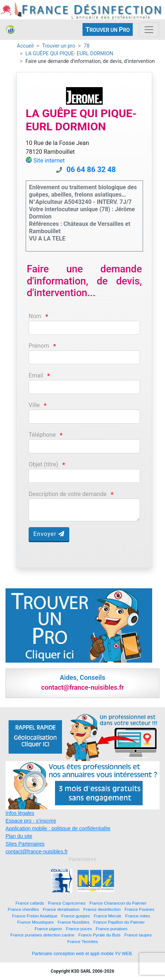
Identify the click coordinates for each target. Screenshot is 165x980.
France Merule (108, 916)
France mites (137, 916)
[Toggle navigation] (149, 30)
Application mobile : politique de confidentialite (58, 828)
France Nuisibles (74, 922)
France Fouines (140, 909)
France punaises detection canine (42, 935)
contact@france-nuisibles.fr (37, 852)
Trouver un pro (59, 46)
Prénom (39, 346)
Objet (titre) (43, 464)
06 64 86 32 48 (91, 169)
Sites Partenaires (25, 844)
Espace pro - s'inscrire (31, 821)
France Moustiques (35, 922)
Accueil (25, 46)
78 (87, 46)
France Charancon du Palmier (118, 903)
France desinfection (102, 909)
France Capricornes (67, 903)
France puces (79, 929)
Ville (34, 405)
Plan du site (19, 836)
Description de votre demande (68, 494)
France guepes (76, 916)
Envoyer (49, 534)
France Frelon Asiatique (35, 916)
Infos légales (20, 813)
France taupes (138, 935)
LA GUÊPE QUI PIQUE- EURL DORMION (69, 53)
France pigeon (49, 929)
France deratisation (61, 909)
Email (36, 375)
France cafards (30, 903)
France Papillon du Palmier (119, 922)
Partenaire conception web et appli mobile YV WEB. (82, 954)
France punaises (111, 929)
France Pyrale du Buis (100, 935)
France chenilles (23, 909)
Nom (35, 316)
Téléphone (42, 435)
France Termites (82, 941)
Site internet (49, 161)
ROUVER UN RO (108, 29)
